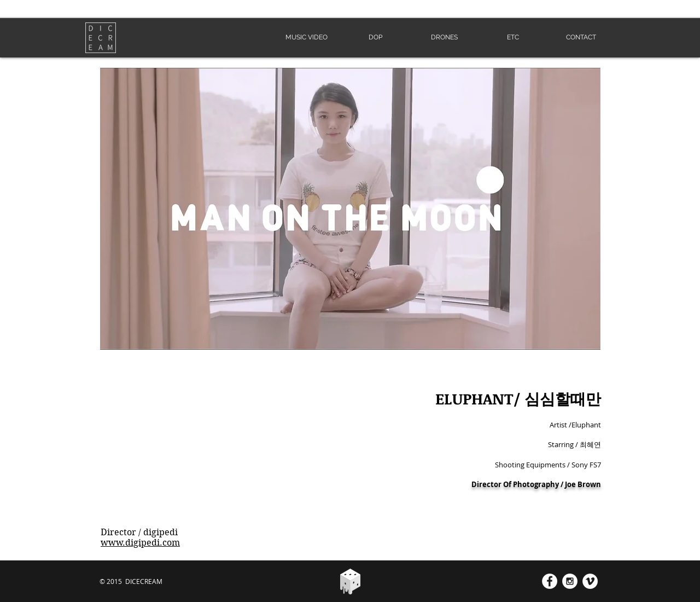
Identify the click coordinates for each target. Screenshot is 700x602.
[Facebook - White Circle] (550, 581)
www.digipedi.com (140, 543)
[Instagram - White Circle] (570, 581)
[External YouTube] (217, 452)
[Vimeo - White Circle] (590, 581)
